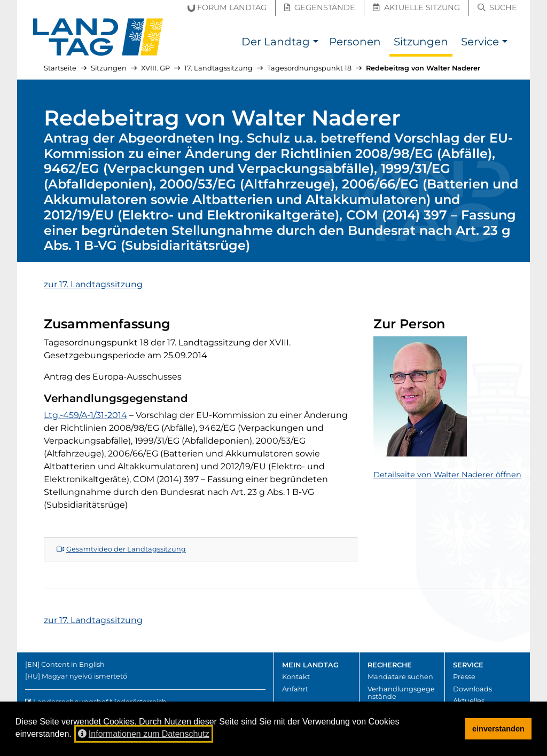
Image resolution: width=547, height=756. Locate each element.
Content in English (73, 664)
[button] (315, 43)
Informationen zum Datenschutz (144, 734)
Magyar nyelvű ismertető (84, 676)
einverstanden (498, 729)
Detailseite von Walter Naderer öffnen (447, 475)
